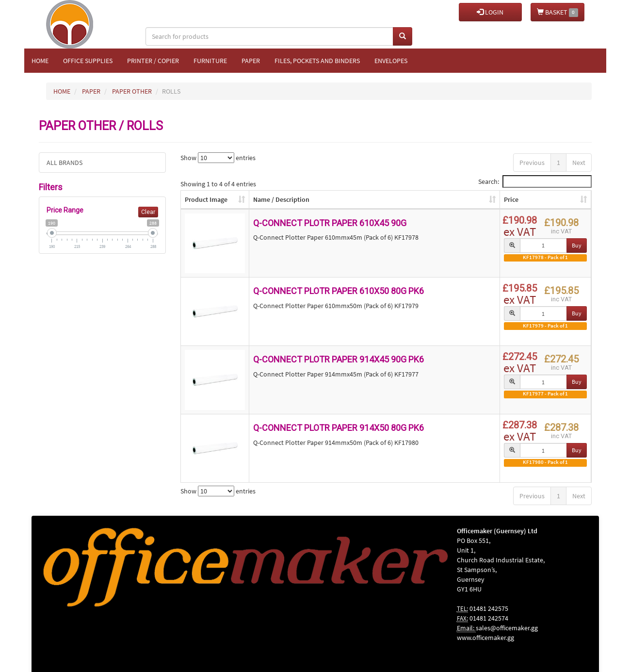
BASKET (557, 12)
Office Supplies (88, 61)
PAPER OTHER (132, 91)
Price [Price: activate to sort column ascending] (511, 199)
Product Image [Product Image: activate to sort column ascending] (206, 199)
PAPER (91, 91)
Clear (148, 212)
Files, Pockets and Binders (317, 61)
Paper (251, 61)
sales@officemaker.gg (507, 628)
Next (579, 163)
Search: (535, 181)
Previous (532, 163)
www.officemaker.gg (485, 638)
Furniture (210, 61)
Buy (577, 245)
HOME (62, 91)
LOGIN (490, 12)
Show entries (218, 158)
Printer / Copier (153, 61)
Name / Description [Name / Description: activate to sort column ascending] (281, 199)
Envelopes (391, 61)
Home (40, 61)
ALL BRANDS (65, 163)
